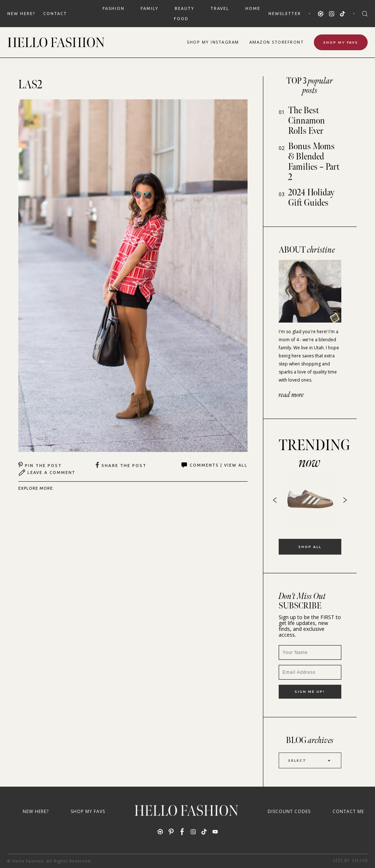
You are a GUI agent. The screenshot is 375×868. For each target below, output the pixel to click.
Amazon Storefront (277, 42)
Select (310, 760)
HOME (253, 8)
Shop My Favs (341, 42)
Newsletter (285, 14)
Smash (360, 861)
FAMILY (150, 8)
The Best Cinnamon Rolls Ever (307, 121)
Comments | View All (214, 465)
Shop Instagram (213, 42)
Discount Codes (289, 811)
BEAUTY (185, 8)
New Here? (21, 14)
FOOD (181, 19)
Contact (55, 14)
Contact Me (348, 811)
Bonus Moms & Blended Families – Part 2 (314, 162)
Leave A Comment (47, 472)
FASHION (114, 8)
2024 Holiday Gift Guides (311, 198)
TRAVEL (220, 8)
